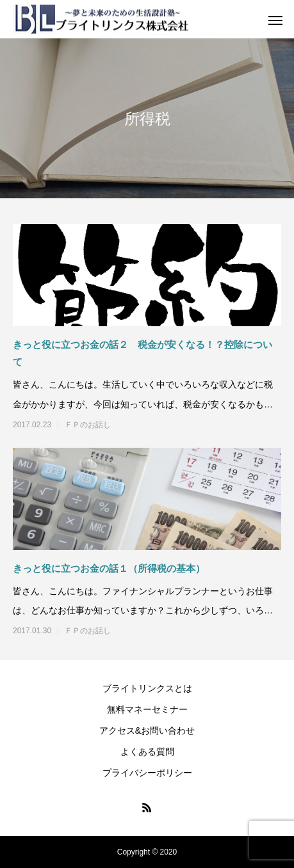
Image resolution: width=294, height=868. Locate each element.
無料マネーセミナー (147, 709)
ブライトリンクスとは (147, 688)
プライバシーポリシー (147, 773)
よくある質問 (147, 752)
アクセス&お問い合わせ (147, 730)
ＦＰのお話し (88, 425)
